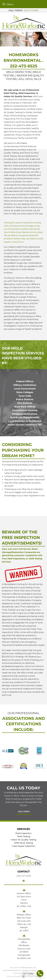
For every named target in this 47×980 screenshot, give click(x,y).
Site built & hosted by (23, 976)
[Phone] (40, 973)
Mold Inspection (23, 833)
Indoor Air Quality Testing (24, 840)
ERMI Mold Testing (23, 843)
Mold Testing (24, 836)
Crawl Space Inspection (24, 846)
